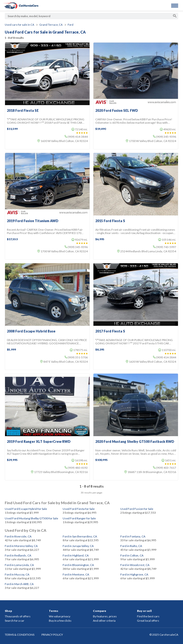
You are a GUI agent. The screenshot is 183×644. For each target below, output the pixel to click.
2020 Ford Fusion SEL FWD (117, 111)
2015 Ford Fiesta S (110, 221)
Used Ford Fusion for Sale (137, 509)
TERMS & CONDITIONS (20, 635)
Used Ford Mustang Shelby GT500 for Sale (31, 518)
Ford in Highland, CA (76, 555)
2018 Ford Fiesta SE (23, 111)
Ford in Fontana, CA (133, 536)
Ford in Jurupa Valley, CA (78, 546)
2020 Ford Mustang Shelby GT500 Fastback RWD (135, 442)
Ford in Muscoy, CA (17, 574)
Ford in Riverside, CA (18, 536)
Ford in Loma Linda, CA (19, 565)
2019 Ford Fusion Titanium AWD (33, 221)
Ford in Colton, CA (132, 555)
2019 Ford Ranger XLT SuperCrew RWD (39, 442)
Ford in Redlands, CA (18, 555)
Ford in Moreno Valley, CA (21, 546)
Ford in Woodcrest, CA (135, 565)
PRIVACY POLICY (52, 635)
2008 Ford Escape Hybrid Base (31, 331)
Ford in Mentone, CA (76, 574)
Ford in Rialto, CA (131, 546)
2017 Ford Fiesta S (110, 331)
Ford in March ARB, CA (19, 584)
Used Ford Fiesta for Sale (79, 509)
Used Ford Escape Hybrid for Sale (26, 509)
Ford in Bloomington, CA (78, 565)
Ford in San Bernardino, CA (80, 536)
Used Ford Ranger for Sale (79, 518)
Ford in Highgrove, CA (134, 574)
